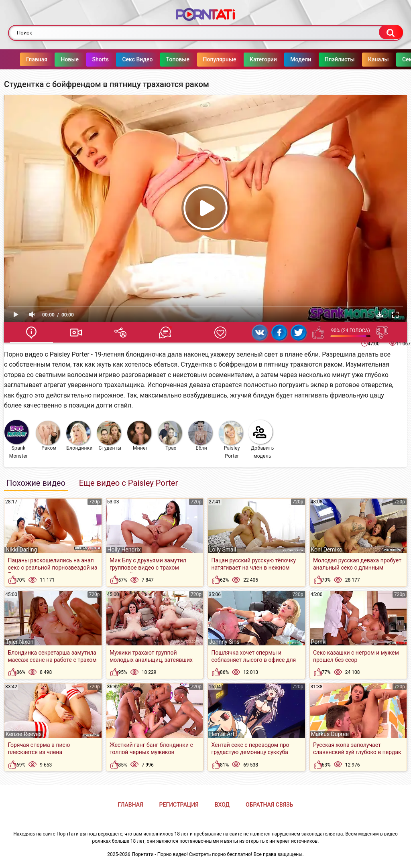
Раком (48, 436)
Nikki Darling (21, 550)
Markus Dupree (330, 734)
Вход (222, 805)
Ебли (200, 436)
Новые (54, 59)
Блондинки (79, 436)
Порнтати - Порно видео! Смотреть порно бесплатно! (192, 854)
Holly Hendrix (124, 550)
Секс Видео (121, 59)
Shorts (84, 59)
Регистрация (179, 805)
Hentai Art (222, 734)
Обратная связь (269, 805)
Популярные (204, 59)
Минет (139, 436)
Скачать (380, 314)
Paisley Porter (231, 440)
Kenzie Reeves (24, 734)
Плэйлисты (324, 59)
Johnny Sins (224, 642)
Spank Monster (16, 439)
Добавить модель (261, 439)
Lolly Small (223, 550)
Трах (170, 436)
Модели (285, 59)
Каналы (362, 59)
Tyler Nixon (19, 642)
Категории (247, 59)
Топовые (162, 59)
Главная (21, 59)
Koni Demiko (327, 550)
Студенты (109, 436)
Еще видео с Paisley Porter (128, 483)
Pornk (318, 642)
